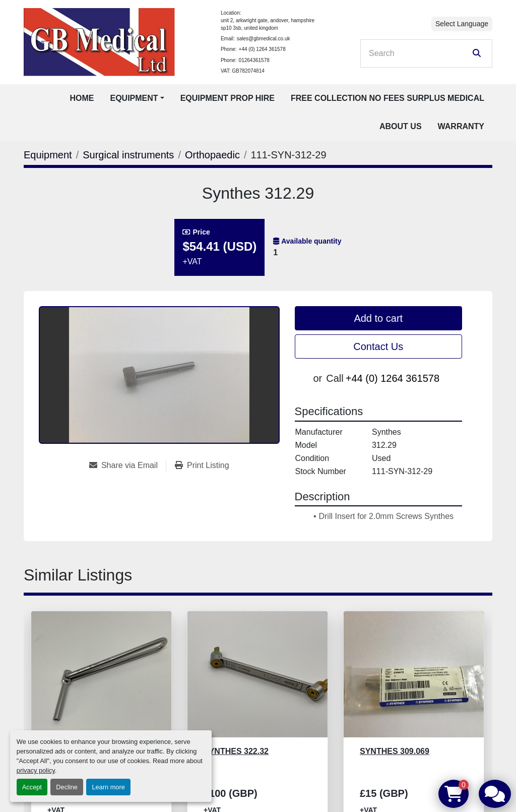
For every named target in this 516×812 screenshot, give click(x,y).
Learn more (108, 787)
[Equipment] (48, 155)
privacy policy (36, 770)
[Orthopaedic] (212, 155)
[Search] (419, 53)
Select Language (462, 24)
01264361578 (254, 60)
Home (82, 98)
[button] (137, 98)
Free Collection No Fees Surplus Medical (388, 98)
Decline (67, 787)
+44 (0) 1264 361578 (262, 49)
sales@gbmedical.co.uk (264, 39)
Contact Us (378, 346)
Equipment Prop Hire (228, 98)
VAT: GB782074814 (243, 71)
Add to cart (378, 318)
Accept (32, 787)
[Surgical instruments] (128, 155)
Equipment (134, 98)
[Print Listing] (202, 466)
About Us (401, 126)
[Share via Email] (127, 466)
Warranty (461, 126)
